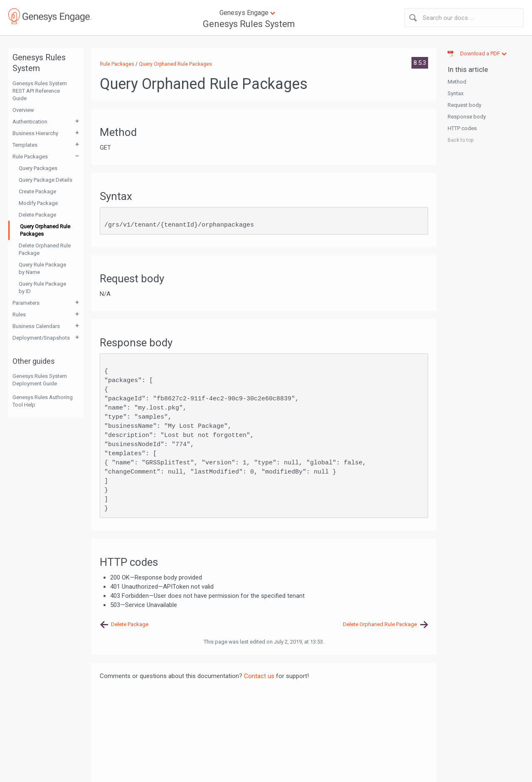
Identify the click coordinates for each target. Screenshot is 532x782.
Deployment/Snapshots (41, 338)
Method (457, 82)
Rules (19, 315)
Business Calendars (36, 326)
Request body (464, 105)
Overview (23, 110)
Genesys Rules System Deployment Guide (40, 380)
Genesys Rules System (249, 24)
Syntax (456, 93)
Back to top (461, 140)
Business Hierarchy (35, 133)
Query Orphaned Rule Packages (45, 230)
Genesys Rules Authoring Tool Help (43, 401)
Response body (467, 117)
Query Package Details (46, 180)
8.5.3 (420, 63)
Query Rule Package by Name (42, 268)
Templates (25, 145)
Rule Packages (30, 157)
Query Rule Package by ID (42, 287)
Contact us (259, 676)
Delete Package (37, 215)
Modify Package (38, 203)
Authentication (30, 122)
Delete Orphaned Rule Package (45, 249)
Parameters (26, 303)
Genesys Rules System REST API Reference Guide (40, 91)
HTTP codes (462, 128)
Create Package (37, 191)
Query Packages (38, 168)
